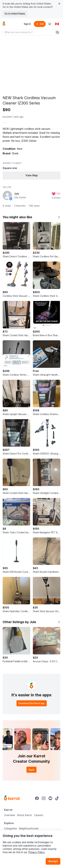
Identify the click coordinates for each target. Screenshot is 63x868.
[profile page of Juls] (7, 195)
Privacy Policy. (37, 852)
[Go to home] (4, 24)
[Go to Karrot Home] (12, 798)
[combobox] (29, 32)
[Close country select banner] (59, 4)
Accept (53, 861)
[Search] (57, 32)
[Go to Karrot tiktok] (57, 798)
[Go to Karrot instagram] (44, 798)
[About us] (50, 24)
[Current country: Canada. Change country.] (57, 24)
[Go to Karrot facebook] (37, 798)
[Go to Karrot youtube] (50, 798)
